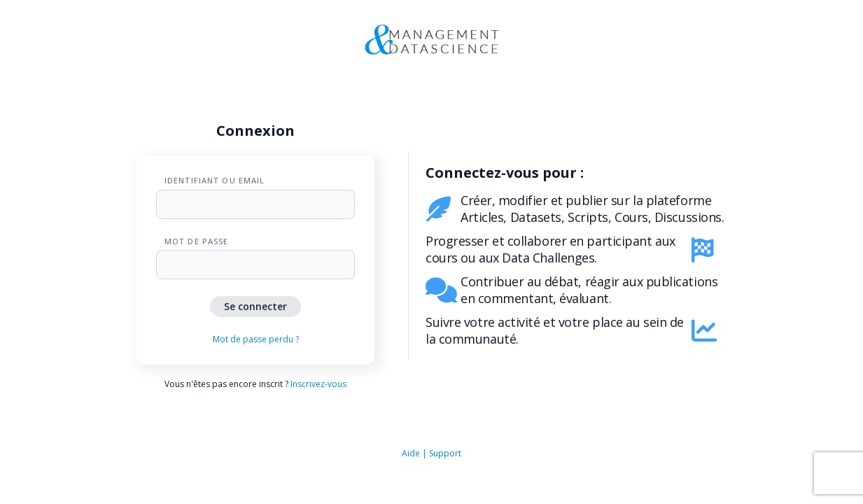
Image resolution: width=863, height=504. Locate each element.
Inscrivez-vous (318, 384)
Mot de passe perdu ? (256, 339)
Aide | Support (431, 453)
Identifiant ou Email (215, 180)
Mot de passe (196, 241)
